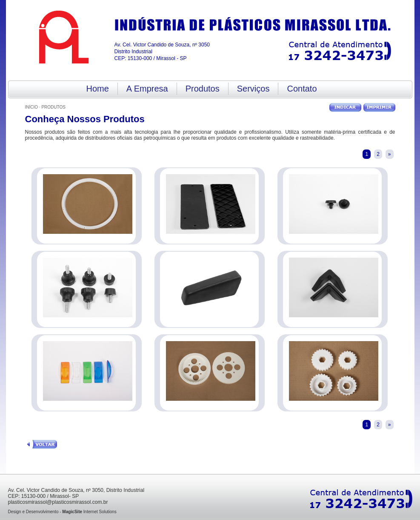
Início (32, 107)
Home (98, 89)
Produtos (203, 89)
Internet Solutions (89, 512)
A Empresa (147, 89)
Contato (302, 89)
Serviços (253, 89)
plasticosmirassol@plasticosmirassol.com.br (58, 502)
